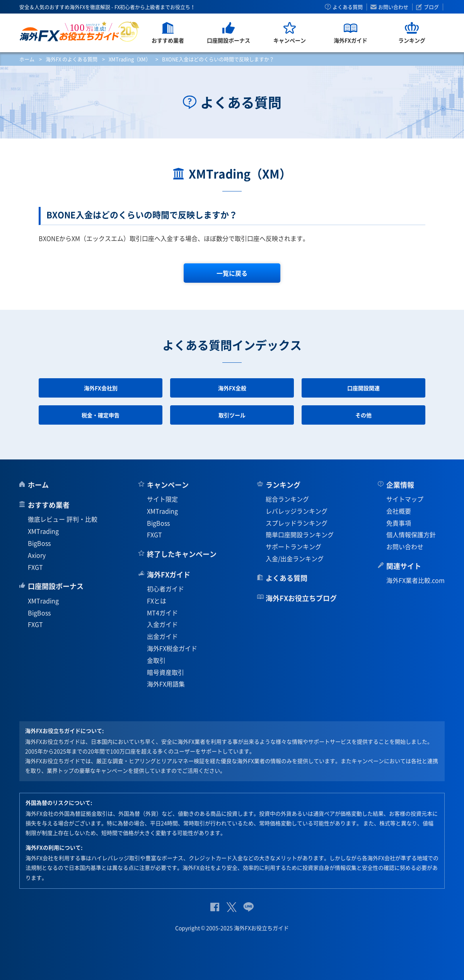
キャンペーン (168, 485)
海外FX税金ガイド (172, 648)
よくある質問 (348, 7)
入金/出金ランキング (295, 558)
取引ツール (232, 415)
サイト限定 (162, 499)
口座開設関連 (363, 388)
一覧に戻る (232, 273)
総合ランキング (287, 499)
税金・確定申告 (101, 415)
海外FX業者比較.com (415, 580)
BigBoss (39, 543)
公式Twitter (231, 907)
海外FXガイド (169, 575)
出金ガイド (162, 636)
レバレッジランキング (297, 511)
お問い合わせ (393, 7)
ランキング (283, 485)
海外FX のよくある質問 (72, 59)
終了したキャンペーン (182, 554)
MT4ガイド (162, 613)
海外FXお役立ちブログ (301, 598)
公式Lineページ (248, 907)
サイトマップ (405, 499)
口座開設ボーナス (56, 586)
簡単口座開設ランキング (300, 534)
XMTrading (43, 531)
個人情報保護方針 (411, 534)
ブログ (431, 7)
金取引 (156, 660)
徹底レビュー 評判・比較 (63, 519)
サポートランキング (293, 546)
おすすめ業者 (49, 505)
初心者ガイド (165, 589)
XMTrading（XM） (130, 59)
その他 (363, 415)
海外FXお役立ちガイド (79, 32)
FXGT (35, 567)
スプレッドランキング (297, 523)
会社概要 (399, 511)
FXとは (157, 601)
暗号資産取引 (165, 672)
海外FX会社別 (101, 388)
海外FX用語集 (166, 684)
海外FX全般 (232, 388)
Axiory (37, 555)
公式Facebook (215, 907)
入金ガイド (162, 624)
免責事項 (399, 523)
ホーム (27, 59)
